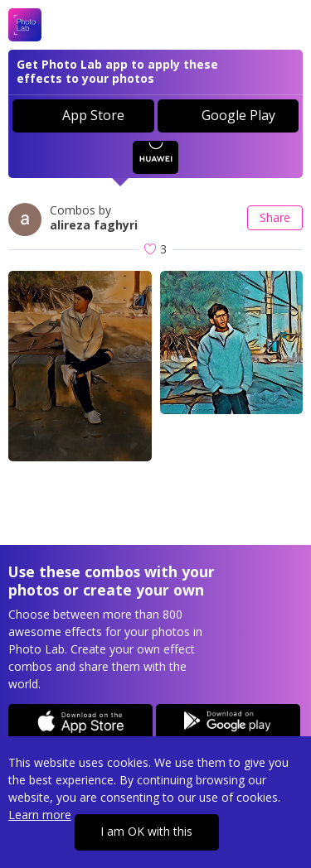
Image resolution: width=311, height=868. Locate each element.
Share (275, 217)
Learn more (40, 815)
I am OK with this (146, 831)
